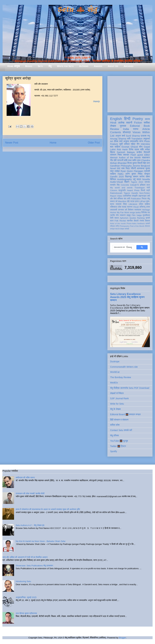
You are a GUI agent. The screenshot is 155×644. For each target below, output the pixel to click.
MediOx (114, 383)
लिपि (112, 218)
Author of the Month (130, 158)
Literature (133, 204)
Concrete (125, 185)
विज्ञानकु (128, 177)
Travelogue (140, 188)
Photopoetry (124, 226)
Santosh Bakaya (126, 152)
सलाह (124, 207)
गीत (112, 160)
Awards (98, 66)
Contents (116, 132)
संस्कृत (147, 174)
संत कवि (127, 199)
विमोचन (131, 210)
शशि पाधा (128, 160)
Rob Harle (122, 149)
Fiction (138, 123)
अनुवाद (126, 141)
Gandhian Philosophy (121, 166)
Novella (146, 179)
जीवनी (133, 168)
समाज (117, 218)
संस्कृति (135, 196)
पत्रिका (113, 226)
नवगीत (113, 215)
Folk (117, 221)
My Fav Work (123, 213)
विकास (147, 221)
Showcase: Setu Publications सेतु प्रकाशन (34, 566)
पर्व (116, 201)
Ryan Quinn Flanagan (132, 171)
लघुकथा (147, 139)
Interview (145, 144)
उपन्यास (121, 210)
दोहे (128, 201)
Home (53, 143)
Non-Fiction (145, 193)
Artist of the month (118, 223)
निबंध (120, 155)
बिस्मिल (113, 179)
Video (120, 196)
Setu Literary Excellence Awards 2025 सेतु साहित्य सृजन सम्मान (127, 297)
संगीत (117, 226)
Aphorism (124, 218)
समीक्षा (147, 123)
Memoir (114, 158)
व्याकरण (123, 215)
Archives (129, 66)
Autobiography (124, 179)
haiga (139, 215)
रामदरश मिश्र (121, 204)
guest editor (144, 155)
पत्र (119, 168)
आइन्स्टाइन (142, 196)
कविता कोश (115, 425)
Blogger (122, 638)
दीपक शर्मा (118, 141)
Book (147, 126)
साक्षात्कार (146, 158)
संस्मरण (113, 155)
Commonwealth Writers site (124, 367)
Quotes (133, 218)
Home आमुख (14, 66)
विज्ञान (127, 182)
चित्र (128, 168)
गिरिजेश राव (146, 213)
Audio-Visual (116, 182)
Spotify (114, 451)
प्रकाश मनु (145, 136)
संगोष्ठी (127, 229)
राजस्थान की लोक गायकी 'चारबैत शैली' (30, 493)
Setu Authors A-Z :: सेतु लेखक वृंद (30, 525)
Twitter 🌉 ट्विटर (118, 446)
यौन (117, 215)
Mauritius (122, 201)
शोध (141, 147)
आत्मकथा (141, 168)
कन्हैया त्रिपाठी (143, 152)
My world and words (121, 188)
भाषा (123, 168)
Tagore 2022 (137, 182)
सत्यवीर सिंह (115, 185)
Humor (113, 213)
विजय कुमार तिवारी (135, 163)
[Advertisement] (130, 94)
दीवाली (136, 221)
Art (112, 141)
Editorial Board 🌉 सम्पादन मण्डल (125, 414)
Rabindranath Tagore (120, 193)
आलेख (121, 123)
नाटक (132, 201)
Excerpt (125, 147)
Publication (136, 199)
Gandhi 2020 (117, 177)
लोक (120, 207)
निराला (144, 199)
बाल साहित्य (115, 147)
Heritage (146, 210)
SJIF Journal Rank (119, 398)
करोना (142, 177)
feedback (141, 223)
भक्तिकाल (114, 207)
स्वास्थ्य (130, 207)
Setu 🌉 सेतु (77, 10)
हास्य (137, 201)
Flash (133, 155)
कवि (129, 139)
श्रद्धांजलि (122, 190)
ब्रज (112, 221)
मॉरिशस (120, 199)
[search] (123, 247)
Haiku (121, 174)
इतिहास (143, 185)
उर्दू (134, 179)
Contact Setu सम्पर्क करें (121, 430)
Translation (137, 139)
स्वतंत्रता (138, 210)
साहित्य (113, 174)
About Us (113, 66)
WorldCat (115, 372)
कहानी (129, 123)
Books (29, 66)
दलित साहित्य (144, 204)
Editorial (135, 126)
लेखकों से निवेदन (117, 393)
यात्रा (139, 179)
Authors (84, 66)
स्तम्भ (136, 129)
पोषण (148, 177)
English (116, 119)
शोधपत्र (127, 132)
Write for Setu (65, 66)
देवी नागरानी (119, 160)
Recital (123, 221)
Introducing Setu (23, 581)
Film (134, 215)
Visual (136, 207)
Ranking (141, 218)
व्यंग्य (141, 141)
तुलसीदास (146, 215)
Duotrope (115, 362)
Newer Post (12, 143)
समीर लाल (136, 160)
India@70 (134, 185)
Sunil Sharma (133, 136)
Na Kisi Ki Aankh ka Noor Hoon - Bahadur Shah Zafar (41, 541)
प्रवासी (147, 171)
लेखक (113, 126)
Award (130, 190)
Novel (113, 168)
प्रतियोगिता (127, 196)
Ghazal (134, 147)
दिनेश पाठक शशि (136, 149)
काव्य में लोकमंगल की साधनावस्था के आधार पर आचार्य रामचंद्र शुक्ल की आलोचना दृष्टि (48, 509)
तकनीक (130, 221)
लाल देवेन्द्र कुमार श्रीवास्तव (26, 613)
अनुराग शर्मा (120, 136)
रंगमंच (142, 221)
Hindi (113, 123)
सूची (121, 144)
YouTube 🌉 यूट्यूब (119, 441)
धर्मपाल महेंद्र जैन (132, 144)
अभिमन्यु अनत (145, 207)
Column (114, 190)
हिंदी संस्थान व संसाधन (119, 420)
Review (115, 129)
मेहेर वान (146, 163)
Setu (40, 66)
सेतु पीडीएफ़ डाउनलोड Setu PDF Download (130, 388)
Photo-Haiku (132, 223)
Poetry (138, 119)
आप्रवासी (114, 210)
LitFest (142, 201)
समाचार (126, 155)
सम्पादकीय (134, 141)
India (126, 129)
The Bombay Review (121, 377)
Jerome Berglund (141, 166)
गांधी (148, 188)
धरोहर (147, 149)
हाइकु (129, 215)
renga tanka (135, 213)
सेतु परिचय (114, 436)
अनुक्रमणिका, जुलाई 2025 (26, 597)
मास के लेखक (120, 229)
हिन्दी (127, 119)
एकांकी (148, 223)
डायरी (148, 218)
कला (148, 185)
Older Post (94, 143)
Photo (137, 190)
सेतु (50, 66)
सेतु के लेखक (115, 409)
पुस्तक (123, 126)
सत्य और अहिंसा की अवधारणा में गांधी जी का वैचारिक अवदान (25, 557)
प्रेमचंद (147, 182)
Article (146, 129)
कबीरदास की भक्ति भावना (25, 478)
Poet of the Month (137, 226)
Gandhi (135, 193)
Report (113, 196)
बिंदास (113, 152)
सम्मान (136, 177)
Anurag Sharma (118, 139)
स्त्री (148, 190)
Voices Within (141, 132)
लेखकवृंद (96, 102)
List (112, 136)
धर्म (126, 210)
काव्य (147, 119)
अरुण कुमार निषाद (134, 174)
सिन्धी (143, 190)
